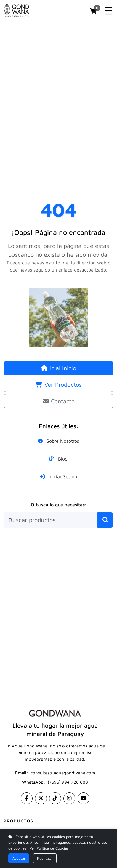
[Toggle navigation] (109, 11)
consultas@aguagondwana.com (63, 773)
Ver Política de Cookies (49, 848)
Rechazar (45, 858)
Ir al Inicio (59, 368)
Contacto (59, 401)
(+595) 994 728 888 (68, 782)
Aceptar (19, 858)
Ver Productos (59, 385)
